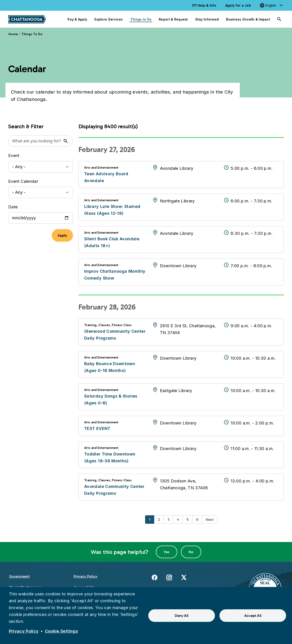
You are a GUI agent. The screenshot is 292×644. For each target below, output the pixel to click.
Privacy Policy (86, 576)
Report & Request (173, 19)
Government (19, 576)
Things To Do (32, 34)
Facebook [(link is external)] (154, 577)
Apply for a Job (238, 5)
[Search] (279, 19)
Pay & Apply (77, 19)
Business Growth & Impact (248, 19)
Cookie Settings (61, 631)
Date (13, 207)
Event (14, 156)
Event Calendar (23, 181)
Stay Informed (207, 19)
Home (13, 34)
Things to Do (141, 19)
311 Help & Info (204, 5)
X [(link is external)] (184, 577)
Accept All (253, 616)
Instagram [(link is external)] (169, 577)
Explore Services (109, 19)
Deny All (182, 616)
